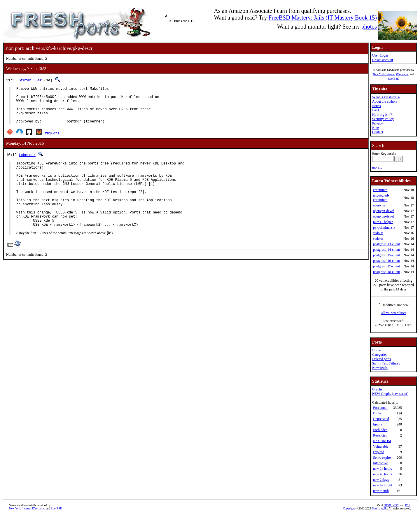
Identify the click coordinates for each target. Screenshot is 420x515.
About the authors (385, 101)
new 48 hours (383, 474)
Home (376, 350)
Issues (376, 106)
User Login (380, 55)
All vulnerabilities (394, 313)
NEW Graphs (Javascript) (390, 394)
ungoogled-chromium (381, 198)
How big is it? (382, 115)
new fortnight (383, 485)
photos (369, 27)
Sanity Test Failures (386, 363)
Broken (378, 413)
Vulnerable (381, 446)
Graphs (377, 389)
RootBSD (394, 79)
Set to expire (382, 458)
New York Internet (384, 74)
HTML (388, 505)
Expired (379, 452)
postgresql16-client (386, 261)
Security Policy (383, 119)
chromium (380, 190)
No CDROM (382, 441)
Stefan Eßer (30, 80)
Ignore (378, 424)
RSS (408, 505)
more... (377, 167)
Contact (378, 132)
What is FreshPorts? (386, 97)
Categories (380, 355)
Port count (380, 408)
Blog (376, 128)
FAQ (376, 110)
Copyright (349, 508)
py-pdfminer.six (384, 227)
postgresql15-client (386, 255)
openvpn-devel (383, 211)
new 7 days (381, 480)
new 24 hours (383, 469)
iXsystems (402, 74)
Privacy (378, 123)
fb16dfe (52, 141)
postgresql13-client (386, 244)
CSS (396, 505)
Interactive (380, 463)
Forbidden (380, 430)
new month (381, 491)
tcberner (27, 163)
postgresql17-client (386, 266)
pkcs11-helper (383, 222)
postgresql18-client (386, 272)
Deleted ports (381, 359)
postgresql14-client (386, 250)
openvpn (379, 205)
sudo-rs (378, 233)
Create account (383, 60)
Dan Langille (379, 508)
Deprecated (381, 419)
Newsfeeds (380, 368)
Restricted (380, 435)
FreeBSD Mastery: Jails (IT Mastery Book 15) (323, 17)
